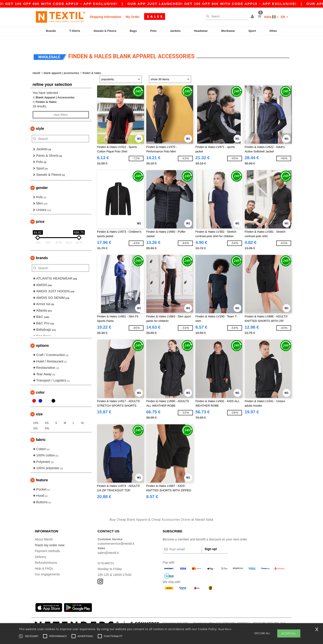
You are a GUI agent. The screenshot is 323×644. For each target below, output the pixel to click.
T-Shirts (75, 31)
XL (83, 414)
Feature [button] (42, 471)
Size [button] (39, 405)
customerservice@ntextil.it (116, 535)
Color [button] (40, 384)
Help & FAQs (44, 560)
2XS (36, 414)
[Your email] (182, 540)
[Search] (226, 16)
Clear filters (61, 106)
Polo (153, 31)
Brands (51, 31)
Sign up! (211, 540)
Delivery (40, 548)
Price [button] (40, 213)
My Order (133, 17)
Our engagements (47, 566)
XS (47, 414)
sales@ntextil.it (108, 544)
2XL (36, 420)
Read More (225, 629)
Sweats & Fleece (105, 31)
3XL (47, 420)
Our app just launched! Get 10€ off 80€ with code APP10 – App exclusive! (228, 4)
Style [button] (40, 120)
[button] (253, 17)
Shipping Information (106, 17)
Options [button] (42, 337)
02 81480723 (107, 554)
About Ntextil (44, 531)
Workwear (228, 31)
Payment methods (47, 542)
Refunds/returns (46, 554)
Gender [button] (42, 179)
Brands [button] (42, 249)
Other (273, 31)
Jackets (175, 31)
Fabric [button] (41, 431)
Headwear (201, 31)
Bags (133, 31)
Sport (252, 31)
